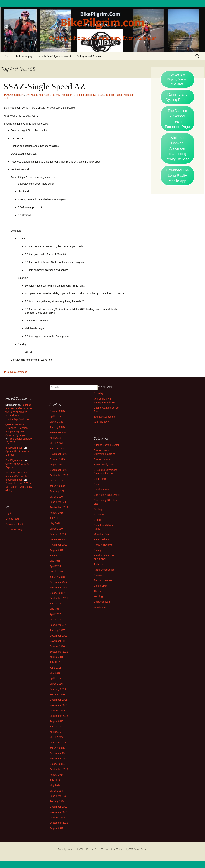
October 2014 (57, 764)
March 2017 (56, 620)
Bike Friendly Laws (104, 465)
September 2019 (59, 507)
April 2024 (55, 438)
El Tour (98, 520)
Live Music (31, 95)
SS (95, 95)
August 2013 (57, 828)
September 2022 (59, 475)
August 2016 (57, 657)
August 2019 (57, 513)
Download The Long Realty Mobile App (177, 176)
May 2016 (55, 673)
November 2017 (58, 588)
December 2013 (58, 807)
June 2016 (55, 668)
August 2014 (57, 775)
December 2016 (58, 636)
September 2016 (59, 652)
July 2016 (55, 662)
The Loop (99, 591)
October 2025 (57, 411)
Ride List (99, 564)
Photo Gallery (101, 539)
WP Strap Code (138, 849)
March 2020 (56, 497)
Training (98, 596)
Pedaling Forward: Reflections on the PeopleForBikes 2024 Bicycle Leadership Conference (19, 412)
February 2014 (58, 796)
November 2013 (58, 812)
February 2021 (58, 491)
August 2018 (57, 550)
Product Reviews (103, 545)
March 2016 (56, 684)
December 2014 (58, 753)
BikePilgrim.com (14, 448)
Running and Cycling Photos (177, 97)
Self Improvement (104, 580)
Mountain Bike (47, 95)
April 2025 (55, 416)
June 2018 (55, 555)
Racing (98, 550)
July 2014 (55, 780)
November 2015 (58, 705)
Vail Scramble (101, 422)
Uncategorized (102, 602)
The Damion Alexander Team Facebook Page (177, 119)
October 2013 (57, 817)
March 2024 (56, 443)
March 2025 (56, 422)
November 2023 (58, 454)
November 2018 (58, 545)
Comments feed (14, 524)
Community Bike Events (107, 495)
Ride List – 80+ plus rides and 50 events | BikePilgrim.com (17, 476)
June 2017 (55, 604)
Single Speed (84, 95)
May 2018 (55, 561)
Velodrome (100, 607)
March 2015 (56, 737)
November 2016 (58, 641)
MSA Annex (62, 95)
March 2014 (56, 791)
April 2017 (55, 614)
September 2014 (59, 769)
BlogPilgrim (100, 479)
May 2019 (55, 523)
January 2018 (57, 577)
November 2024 (58, 432)
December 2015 (58, 700)
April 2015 (55, 732)
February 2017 (58, 625)
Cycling (98, 509)
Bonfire (20, 95)
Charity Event (101, 490)
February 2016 (58, 689)
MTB (73, 95)
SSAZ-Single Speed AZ (44, 87)
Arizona (11, 95)
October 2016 (57, 646)
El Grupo (99, 514)
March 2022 (56, 481)
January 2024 (57, 449)
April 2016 (55, 678)
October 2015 (57, 710)
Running (98, 575)
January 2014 (57, 801)
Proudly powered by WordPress (75, 849)
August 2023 (57, 465)
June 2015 (55, 727)
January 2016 (57, 694)
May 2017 (55, 609)
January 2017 (57, 630)
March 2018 (56, 571)
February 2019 (58, 534)
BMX (96, 484)
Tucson (110, 95)
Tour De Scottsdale (104, 417)
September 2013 (59, 823)
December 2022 (58, 470)
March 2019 (56, 529)
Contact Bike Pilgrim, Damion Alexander (177, 79)
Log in (9, 513)
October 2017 (57, 593)
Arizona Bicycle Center (106, 445)
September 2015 (59, 716)
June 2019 (55, 518)
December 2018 (58, 539)
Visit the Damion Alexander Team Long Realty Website (177, 148)
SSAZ (101, 95)
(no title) (98, 393)
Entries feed (12, 519)
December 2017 (58, 582)
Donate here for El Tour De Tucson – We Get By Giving (19, 487)
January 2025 (57, 427)
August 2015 (57, 721)
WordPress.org (14, 529)
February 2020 (58, 502)
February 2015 (58, 743)
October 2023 (57, 459)
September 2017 (59, 598)
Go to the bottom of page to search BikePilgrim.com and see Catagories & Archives (54, 56)
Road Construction (104, 570)
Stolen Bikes (101, 586)
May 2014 (55, 785)
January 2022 (57, 486)
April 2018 (55, 566)
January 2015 (57, 748)
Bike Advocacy (102, 459)
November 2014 (58, 759)
